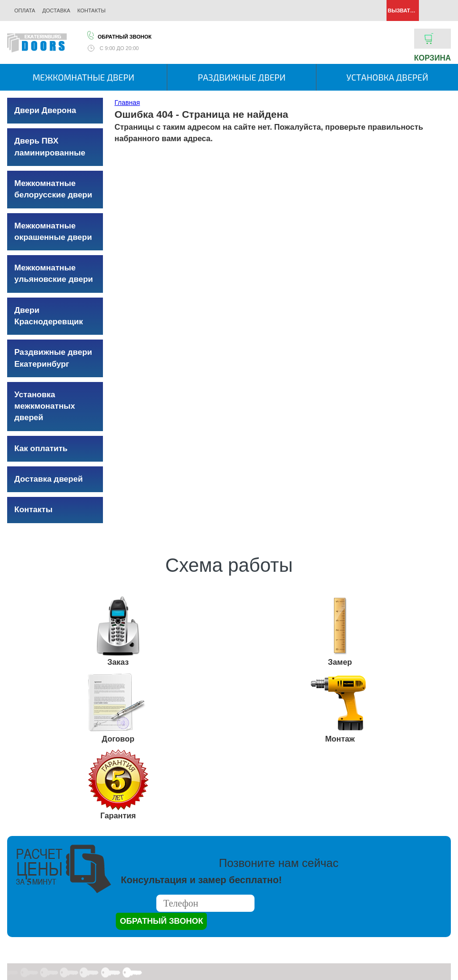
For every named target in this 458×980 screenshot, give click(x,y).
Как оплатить (41, 449)
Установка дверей (387, 77)
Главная (127, 103)
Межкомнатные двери (83, 77)
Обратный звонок (119, 35)
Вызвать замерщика (403, 10)
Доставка (56, 10)
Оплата (25, 10)
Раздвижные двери (242, 77)
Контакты (91, 10)
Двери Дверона (45, 110)
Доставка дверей (49, 479)
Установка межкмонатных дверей (45, 406)
